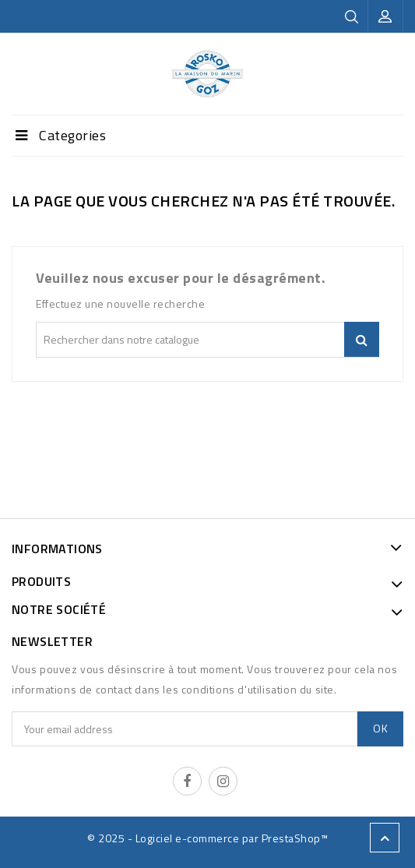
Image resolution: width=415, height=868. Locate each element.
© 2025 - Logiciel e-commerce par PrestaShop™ (207, 838)
